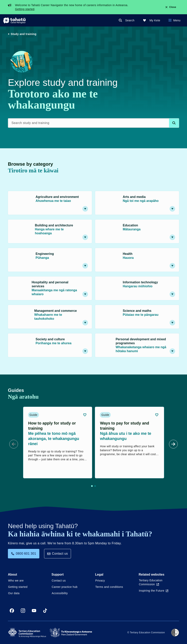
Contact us (58, 554)
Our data (14, 593)
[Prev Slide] (14, 444)
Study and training (24, 34)
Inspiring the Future (154, 591)
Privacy (100, 581)
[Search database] (174, 123)
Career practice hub (65, 587)
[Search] (127, 20)
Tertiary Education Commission (151, 582)
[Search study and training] (93, 123)
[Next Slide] (173, 444)
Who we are (16, 581)
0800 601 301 (24, 554)
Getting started (25, 9)
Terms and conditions (109, 587)
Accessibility (60, 593)
